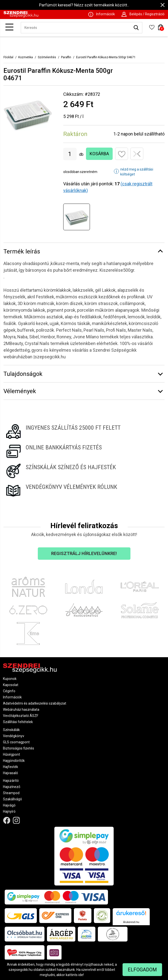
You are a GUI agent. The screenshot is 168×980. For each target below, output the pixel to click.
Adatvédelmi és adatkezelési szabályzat (35, 703)
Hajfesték (10, 767)
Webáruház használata (21, 710)
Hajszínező (12, 787)
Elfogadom (142, 970)
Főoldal (8, 57)
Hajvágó (9, 805)
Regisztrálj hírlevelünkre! (84, 553)
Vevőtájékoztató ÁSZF (21, 716)
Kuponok (10, 679)
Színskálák (11, 730)
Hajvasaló (10, 773)
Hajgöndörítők (14, 761)
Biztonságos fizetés (19, 748)
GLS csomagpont (16, 742)
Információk (12, 697)
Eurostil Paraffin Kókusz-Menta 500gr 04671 (106, 57)
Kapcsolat (11, 685)
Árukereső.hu (131, 922)
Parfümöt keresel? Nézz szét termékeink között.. (84, 5)
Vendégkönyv (14, 736)
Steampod (11, 793)
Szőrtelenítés (47, 57)
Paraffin (66, 57)
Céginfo (9, 691)
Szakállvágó (12, 799)
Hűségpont (11, 754)
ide (81, 975)
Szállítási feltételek (18, 722)
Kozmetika (26, 57)
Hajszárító (11, 781)
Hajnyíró (9, 811)
